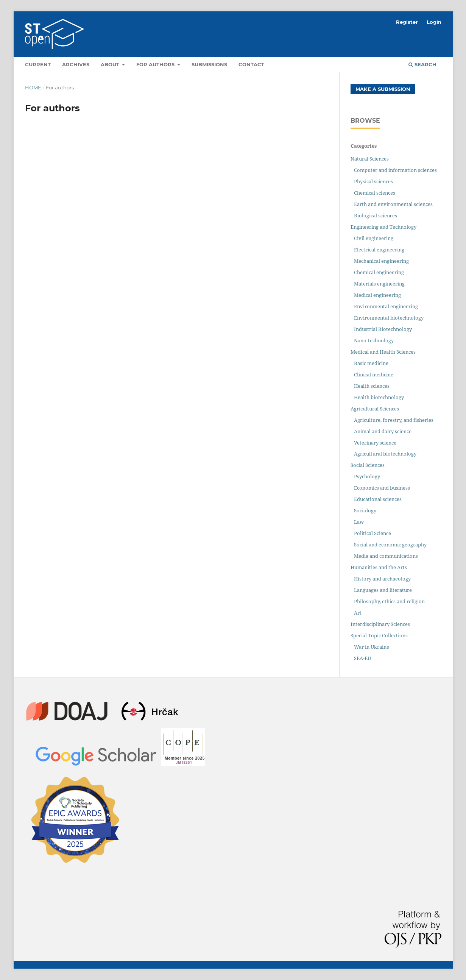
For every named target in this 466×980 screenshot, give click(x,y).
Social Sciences (368, 465)
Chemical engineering (379, 272)
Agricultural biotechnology (385, 454)
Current (38, 64)
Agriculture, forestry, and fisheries (394, 420)
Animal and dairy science (383, 431)
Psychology (367, 476)
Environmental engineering (386, 306)
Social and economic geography (390, 545)
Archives (76, 64)
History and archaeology (382, 579)
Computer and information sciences (395, 170)
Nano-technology (374, 340)
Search (422, 64)
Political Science (372, 533)
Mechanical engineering (381, 261)
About (111, 64)
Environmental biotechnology (389, 318)
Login (434, 22)
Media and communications (386, 556)
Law (359, 522)
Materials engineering (379, 284)
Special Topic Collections (379, 635)
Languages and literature (383, 590)
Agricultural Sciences (375, 409)
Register (407, 22)
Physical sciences (373, 181)
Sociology (365, 510)
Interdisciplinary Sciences (380, 624)
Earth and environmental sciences (393, 204)
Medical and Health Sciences (383, 352)
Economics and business (382, 488)
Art (358, 613)
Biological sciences (376, 215)
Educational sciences (378, 499)
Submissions (209, 64)
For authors (156, 64)
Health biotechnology (379, 397)
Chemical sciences (375, 193)
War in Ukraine (372, 647)
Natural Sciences (370, 159)
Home (33, 87)
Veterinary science (375, 443)
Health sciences (372, 386)
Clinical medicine (374, 375)
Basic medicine (371, 363)
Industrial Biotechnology (383, 329)
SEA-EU (362, 658)
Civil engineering (374, 238)
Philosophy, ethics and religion (389, 601)
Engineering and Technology (383, 227)
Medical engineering (377, 295)
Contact (251, 64)
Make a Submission (383, 89)
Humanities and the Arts (379, 567)
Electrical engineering (379, 250)
